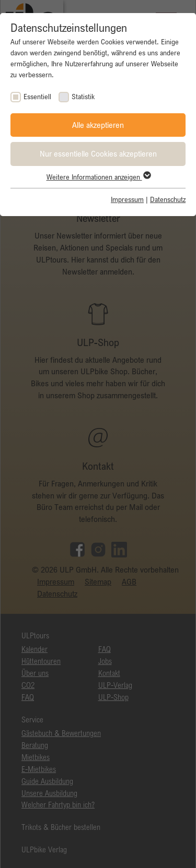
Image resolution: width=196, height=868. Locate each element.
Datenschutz (168, 199)
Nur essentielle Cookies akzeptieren (98, 153)
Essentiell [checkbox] (37, 97)
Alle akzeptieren (98, 125)
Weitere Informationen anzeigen (98, 177)
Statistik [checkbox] (83, 97)
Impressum (127, 199)
